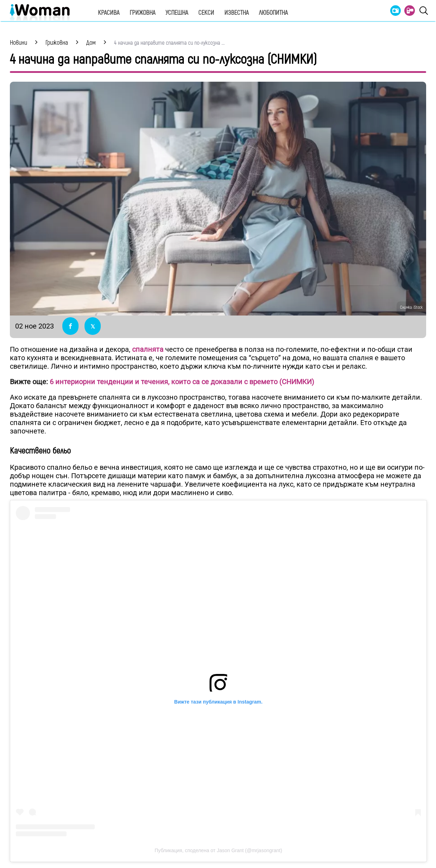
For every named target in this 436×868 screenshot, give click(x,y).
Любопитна (273, 13)
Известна (236, 13)
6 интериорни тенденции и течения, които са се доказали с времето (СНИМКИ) (182, 382)
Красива (109, 13)
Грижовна (142, 13)
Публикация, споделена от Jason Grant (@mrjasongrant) (218, 850)
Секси (206, 13)
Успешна (177, 13)
